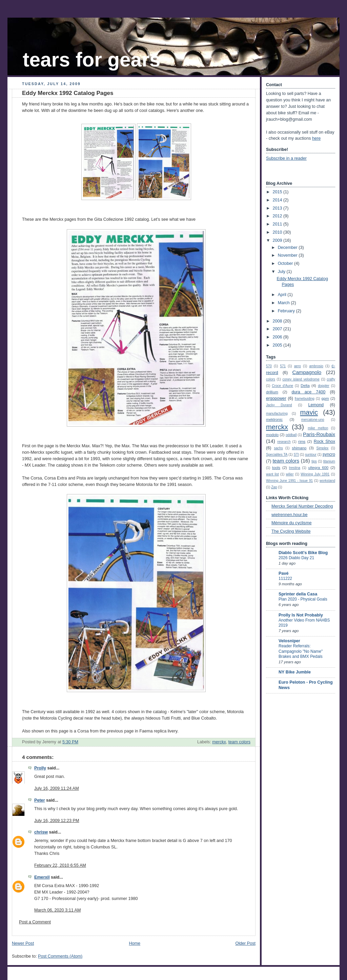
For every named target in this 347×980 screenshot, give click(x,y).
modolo (272, 435)
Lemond (316, 405)
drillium (272, 392)
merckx (219, 742)
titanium (329, 461)
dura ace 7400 (308, 392)
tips (314, 461)
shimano (299, 448)
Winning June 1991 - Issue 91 (289, 481)
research (284, 442)
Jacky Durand (279, 405)
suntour (311, 455)
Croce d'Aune (282, 386)
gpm (325, 398)
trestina (295, 468)
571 (283, 366)
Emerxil (42, 877)
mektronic (274, 419)
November (288, 255)
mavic (309, 412)
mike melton (318, 428)
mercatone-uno (313, 420)
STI (297, 455)
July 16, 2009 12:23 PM (57, 821)
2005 (278, 345)
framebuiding (305, 399)
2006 (278, 337)
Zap (274, 487)
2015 (278, 192)
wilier (290, 474)
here (316, 138)
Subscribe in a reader (286, 158)
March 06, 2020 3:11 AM (57, 910)
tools (276, 468)
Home (135, 943)
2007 (278, 329)
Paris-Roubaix (319, 434)
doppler (324, 386)
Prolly (40, 768)
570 (269, 366)
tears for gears (91, 60)
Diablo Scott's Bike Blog (303, 553)
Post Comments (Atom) (60, 956)
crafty (331, 379)
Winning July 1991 (315, 474)
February (287, 311)
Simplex (323, 448)
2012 (278, 216)
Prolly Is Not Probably (301, 615)
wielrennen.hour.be (290, 515)
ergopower (276, 398)
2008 (278, 321)
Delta (305, 386)
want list (272, 474)
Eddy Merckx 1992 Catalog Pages (68, 93)
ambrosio (316, 366)
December (288, 248)
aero (298, 366)
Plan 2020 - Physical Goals (303, 599)
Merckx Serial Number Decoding (302, 506)
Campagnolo (307, 372)
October (286, 263)
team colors (239, 742)
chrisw (41, 832)
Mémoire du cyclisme (291, 523)
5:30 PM (70, 742)
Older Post (245, 943)
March (284, 303)
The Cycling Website (291, 531)
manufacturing (277, 414)
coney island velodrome (301, 379)
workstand (327, 481)
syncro (329, 454)
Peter (40, 800)
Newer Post (23, 943)
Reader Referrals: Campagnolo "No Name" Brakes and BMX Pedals (301, 651)
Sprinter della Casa (298, 594)
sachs (278, 448)
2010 (278, 232)
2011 (278, 224)
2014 (278, 200)
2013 (278, 208)
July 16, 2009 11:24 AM (57, 788)
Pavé (283, 573)
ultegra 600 (319, 468)
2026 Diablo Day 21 (296, 558)
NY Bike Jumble (295, 672)
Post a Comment (35, 922)
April (283, 295)
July (282, 272)
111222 (285, 579)
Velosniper (289, 641)
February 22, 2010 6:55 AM (60, 865)
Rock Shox (324, 442)
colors (271, 379)
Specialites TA (277, 455)
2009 (278, 240)
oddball (291, 435)
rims (302, 442)
